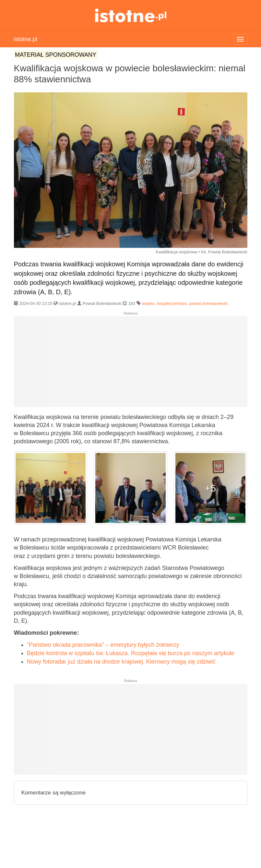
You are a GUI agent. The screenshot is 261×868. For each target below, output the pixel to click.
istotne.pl (130, 15)
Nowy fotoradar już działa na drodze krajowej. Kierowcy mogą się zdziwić (121, 662)
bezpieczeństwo (172, 303)
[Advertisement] (131, 364)
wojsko (148, 303)
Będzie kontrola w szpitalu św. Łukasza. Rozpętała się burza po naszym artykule (131, 653)
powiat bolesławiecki (208, 303)
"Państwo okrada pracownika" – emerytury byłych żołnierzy (103, 645)
